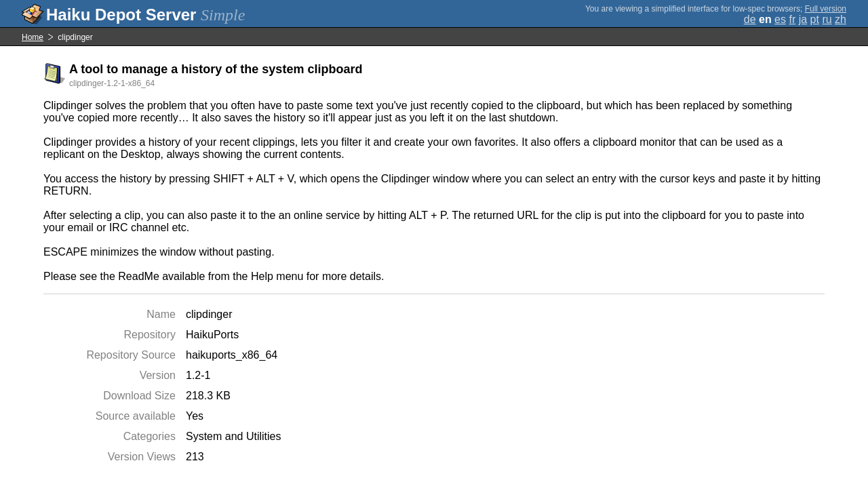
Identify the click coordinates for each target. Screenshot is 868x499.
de (750, 19)
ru (827, 19)
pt (815, 19)
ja (803, 19)
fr (792, 19)
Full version (826, 9)
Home (33, 37)
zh (841, 19)
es (780, 19)
